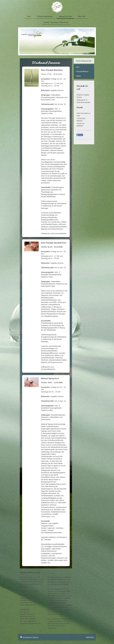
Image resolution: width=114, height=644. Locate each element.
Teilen (80, 135)
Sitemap (35, 637)
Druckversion (26, 637)
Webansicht (90, 637)
